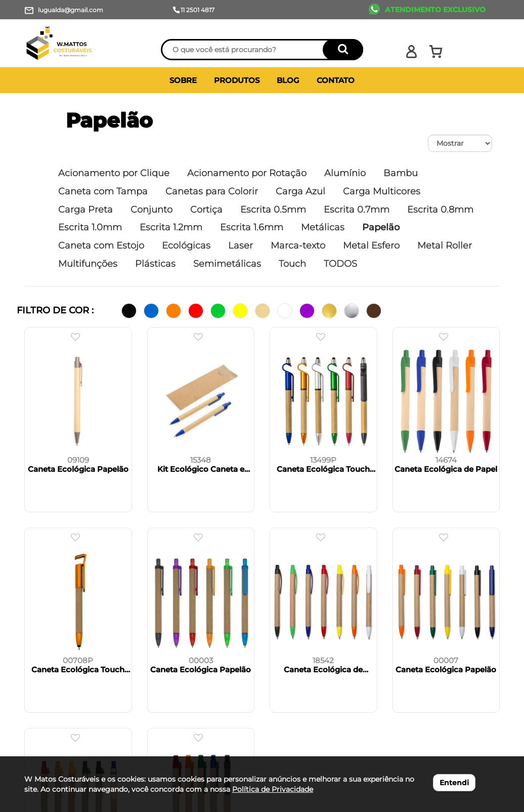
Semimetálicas (227, 264)
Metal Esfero (371, 246)
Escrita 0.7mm (357, 210)
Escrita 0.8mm (440, 210)
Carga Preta (85, 210)
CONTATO (336, 80)
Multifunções (88, 264)
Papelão (109, 120)
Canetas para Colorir (212, 191)
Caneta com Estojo (101, 246)
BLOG (288, 80)
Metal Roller (445, 246)
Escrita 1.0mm (90, 227)
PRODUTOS (237, 80)
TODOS (340, 264)
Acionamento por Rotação (247, 173)
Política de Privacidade (273, 789)
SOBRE (183, 80)
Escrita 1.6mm (252, 227)
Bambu (401, 173)
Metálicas (323, 227)
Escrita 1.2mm (171, 227)
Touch (292, 264)
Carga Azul (300, 191)
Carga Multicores (382, 191)
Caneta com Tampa (103, 191)
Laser (241, 246)
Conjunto (151, 210)
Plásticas (155, 264)
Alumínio (345, 173)
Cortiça (206, 210)
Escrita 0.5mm (273, 210)
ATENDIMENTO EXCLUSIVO (435, 10)
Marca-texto (298, 246)
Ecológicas (186, 246)
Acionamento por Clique (114, 173)
